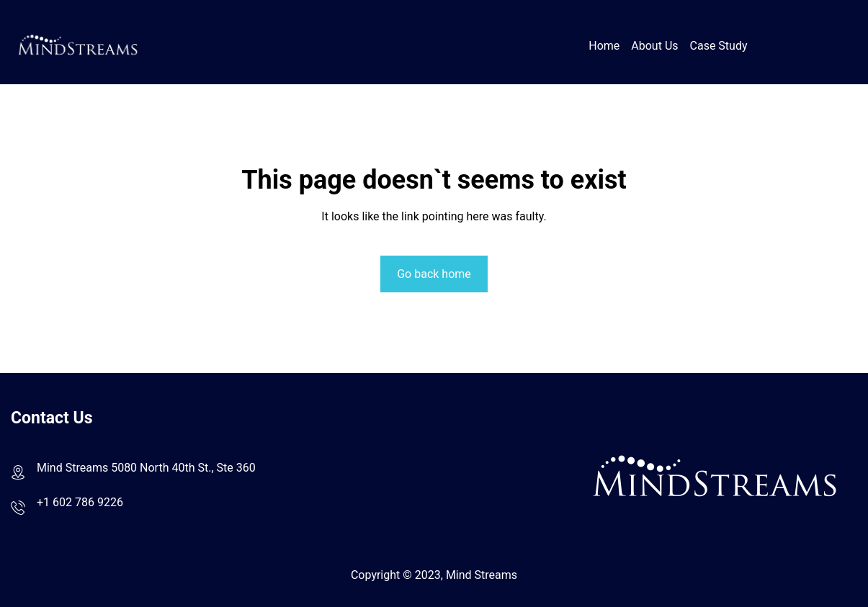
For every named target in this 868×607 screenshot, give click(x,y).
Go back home (434, 274)
